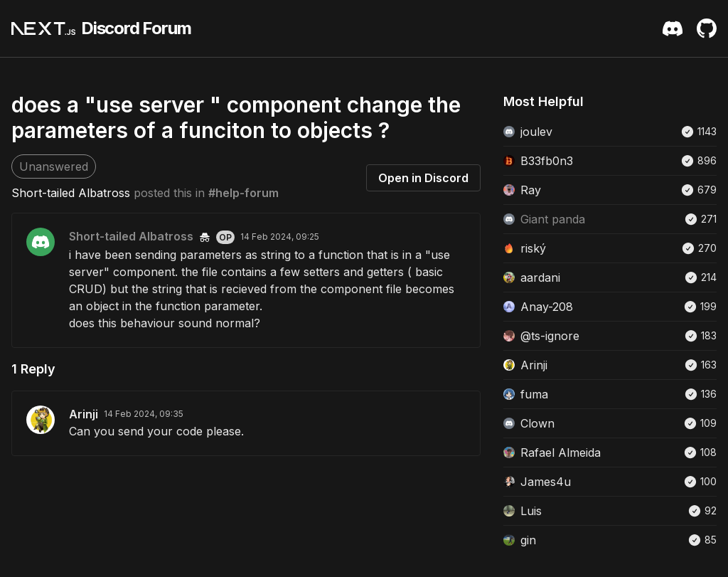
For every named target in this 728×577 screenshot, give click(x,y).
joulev (536, 132)
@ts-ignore (550, 336)
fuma (534, 394)
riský (533, 248)
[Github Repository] (707, 28)
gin (528, 540)
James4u (546, 482)
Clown (537, 423)
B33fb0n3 (547, 161)
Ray (531, 190)
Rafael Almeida (561, 452)
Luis (531, 511)
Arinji (84, 414)
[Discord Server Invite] (673, 28)
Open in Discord (423, 178)
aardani (540, 277)
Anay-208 (547, 307)
